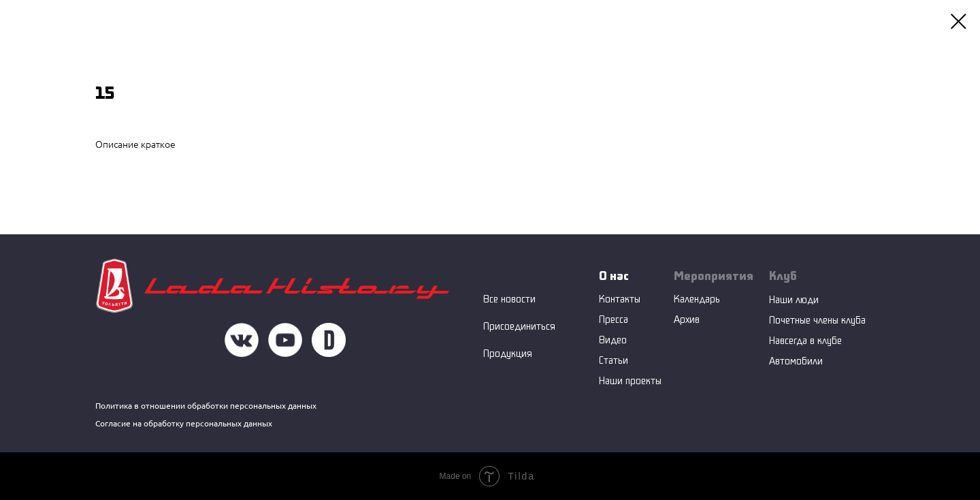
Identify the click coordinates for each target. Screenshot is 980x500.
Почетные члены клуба (817, 320)
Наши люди (794, 299)
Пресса (614, 319)
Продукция (508, 353)
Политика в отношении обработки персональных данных (206, 406)
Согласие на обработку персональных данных (184, 423)
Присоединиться (519, 326)
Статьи (614, 360)
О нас (614, 276)
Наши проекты (630, 380)
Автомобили (796, 361)
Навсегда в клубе (805, 340)
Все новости (509, 299)
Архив (687, 319)
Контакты (620, 299)
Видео (613, 340)
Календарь (697, 299)
